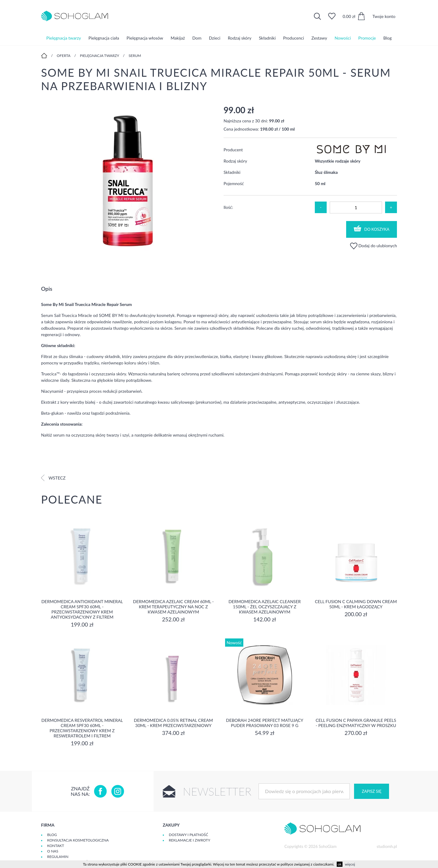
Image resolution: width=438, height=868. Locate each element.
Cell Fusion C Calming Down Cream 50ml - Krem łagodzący (356, 604)
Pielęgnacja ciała (104, 38)
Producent (233, 150)
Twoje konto (384, 16)
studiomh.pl (387, 846)
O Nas (53, 851)
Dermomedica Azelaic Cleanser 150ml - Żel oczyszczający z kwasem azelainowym (265, 607)
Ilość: (228, 207)
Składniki (267, 38)
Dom (197, 38)
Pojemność (234, 183)
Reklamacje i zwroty (189, 840)
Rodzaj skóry (240, 38)
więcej (350, 864)
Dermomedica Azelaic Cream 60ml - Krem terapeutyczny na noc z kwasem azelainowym (173, 607)
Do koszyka (372, 228)
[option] (128, 181)
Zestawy (319, 38)
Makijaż (178, 38)
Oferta (64, 56)
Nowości (343, 38)
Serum (135, 56)
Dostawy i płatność (188, 835)
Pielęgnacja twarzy (64, 38)
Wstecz (53, 478)
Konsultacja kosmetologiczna (78, 840)
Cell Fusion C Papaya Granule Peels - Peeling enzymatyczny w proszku (356, 723)
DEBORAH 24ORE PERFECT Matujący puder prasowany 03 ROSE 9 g (265, 723)
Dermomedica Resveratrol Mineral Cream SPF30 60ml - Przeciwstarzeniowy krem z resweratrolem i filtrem (82, 728)
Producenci (294, 38)
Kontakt (56, 846)
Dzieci (215, 38)
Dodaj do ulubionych (374, 246)
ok (340, 864)
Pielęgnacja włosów (145, 38)
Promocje (367, 38)
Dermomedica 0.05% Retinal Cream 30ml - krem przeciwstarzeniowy (173, 723)
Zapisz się (371, 791)
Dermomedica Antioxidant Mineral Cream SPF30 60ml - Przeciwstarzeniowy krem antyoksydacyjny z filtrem (82, 609)
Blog (387, 38)
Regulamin (58, 857)
